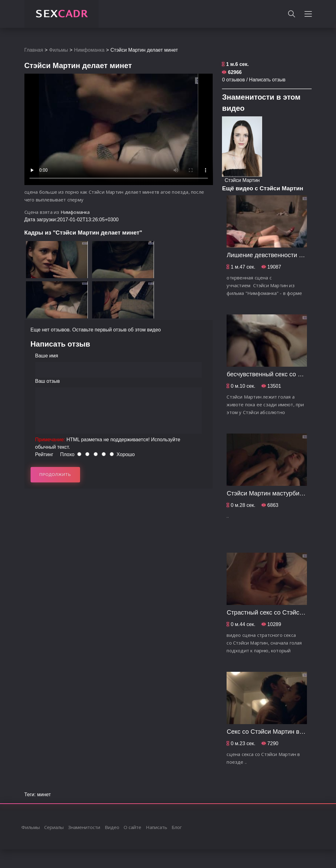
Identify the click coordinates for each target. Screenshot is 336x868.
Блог (177, 827)
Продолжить (55, 475)
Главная (34, 50)
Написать (157, 827)
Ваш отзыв (48, 381)
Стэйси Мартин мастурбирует (269, 493)
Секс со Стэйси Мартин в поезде (274, 732)
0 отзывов (233, 80)
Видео (112, 827)
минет (44, 795)
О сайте (132, 827)
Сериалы (54, 827)
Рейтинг (44, 454)
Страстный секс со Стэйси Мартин (276, 612)
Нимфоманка (89, 50)
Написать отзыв (267, 80)
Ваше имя (47, 356)
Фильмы (59, 50)
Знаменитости (84, 827)
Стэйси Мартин (242, 180)
